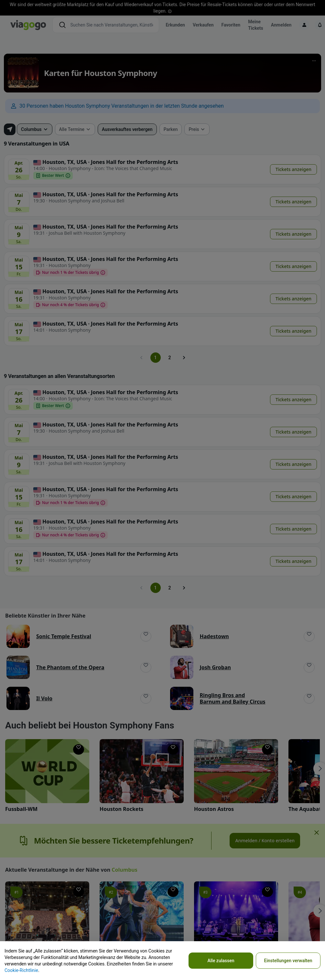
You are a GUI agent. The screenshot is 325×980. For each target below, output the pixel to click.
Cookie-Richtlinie (21, 970)
